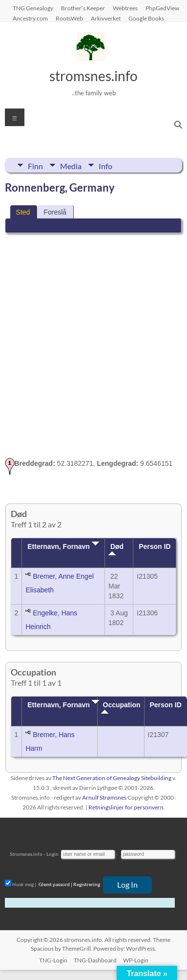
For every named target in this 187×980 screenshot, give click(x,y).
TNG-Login (53, 960)
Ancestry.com (30, 18)
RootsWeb (69, 18)
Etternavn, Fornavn (63, 546)
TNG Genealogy (33, 8)
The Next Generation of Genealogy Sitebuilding (112, 778)
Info (105, 165)
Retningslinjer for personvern (126, 807)
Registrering (87, 884)
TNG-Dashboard (95, 960)
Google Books (146, 18)
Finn (35, 165)
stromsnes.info (93, 76)
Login (52, 854)
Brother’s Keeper (83, 8)
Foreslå (55, 212)
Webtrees (125, 8)
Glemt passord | (55, 884)
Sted (23, 212)
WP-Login (136, 960)
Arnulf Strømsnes (104, 797)
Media (71, 165)
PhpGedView (162, 8)
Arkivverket (106, 18)
